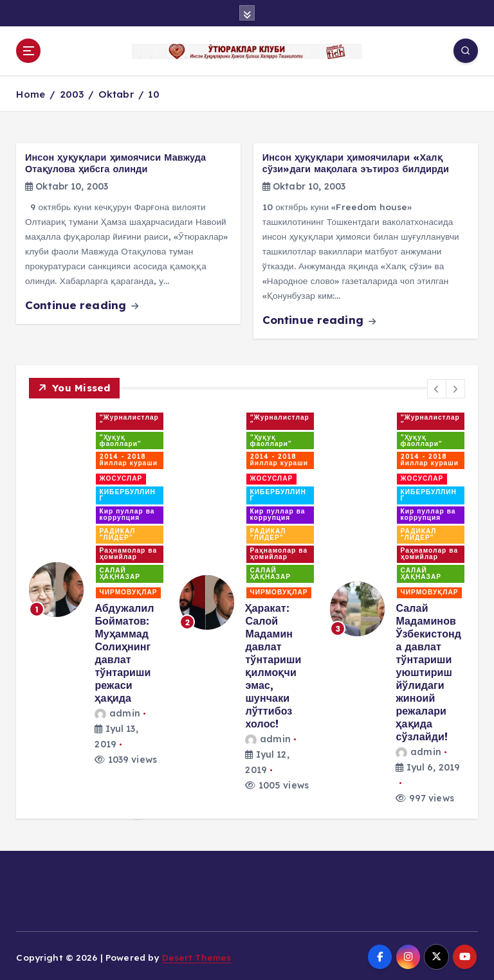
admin (117, 711)
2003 (72, 92)
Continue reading (82, 304)
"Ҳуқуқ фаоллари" (121, 439)
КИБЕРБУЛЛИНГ (128, 493)
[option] (96, 587)
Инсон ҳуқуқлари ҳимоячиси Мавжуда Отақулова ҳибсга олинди (115, 161)
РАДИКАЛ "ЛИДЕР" (118, 532)
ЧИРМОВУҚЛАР (129, 590)
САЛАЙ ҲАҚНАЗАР (120, 572)
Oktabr (116, 92)
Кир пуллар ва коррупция (127, 512)
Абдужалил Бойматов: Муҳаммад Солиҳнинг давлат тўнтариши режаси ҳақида (124, 651)
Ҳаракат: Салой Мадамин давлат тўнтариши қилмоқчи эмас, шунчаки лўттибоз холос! (273, 664)
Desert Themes (197, 955)
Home (31, 92)
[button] (437, 387)
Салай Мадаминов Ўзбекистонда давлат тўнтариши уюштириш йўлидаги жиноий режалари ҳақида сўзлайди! (428, 670)
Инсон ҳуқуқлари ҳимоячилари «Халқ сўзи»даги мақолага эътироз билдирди (356, 161)
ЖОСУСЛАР (121, 477)
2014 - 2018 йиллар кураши (129, 458)
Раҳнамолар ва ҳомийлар (128, 552)
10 (153, 92)
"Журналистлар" (129, 419)
